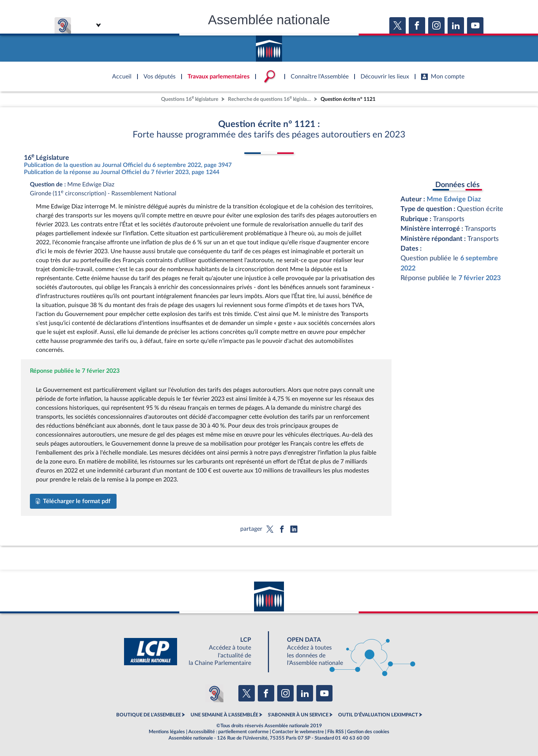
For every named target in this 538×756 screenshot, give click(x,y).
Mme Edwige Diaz (454, 199)
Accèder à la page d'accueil (269, 46)
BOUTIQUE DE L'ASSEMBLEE (149, 715)
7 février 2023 (480, 278)
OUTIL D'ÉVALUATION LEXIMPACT (378, 715)
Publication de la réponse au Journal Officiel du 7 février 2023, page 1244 (122, 172)
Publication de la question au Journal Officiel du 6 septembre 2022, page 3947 (128, 165)
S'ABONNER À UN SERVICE (298, 715)
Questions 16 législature (190, 98)
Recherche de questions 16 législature (270, 98)
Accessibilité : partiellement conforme (228, 732)
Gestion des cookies (368, 732)
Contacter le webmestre (298, 732)
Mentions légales (167, 732)
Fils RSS (336, 732)
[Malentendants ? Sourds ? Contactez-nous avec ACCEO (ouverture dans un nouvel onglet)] (214, 693)
